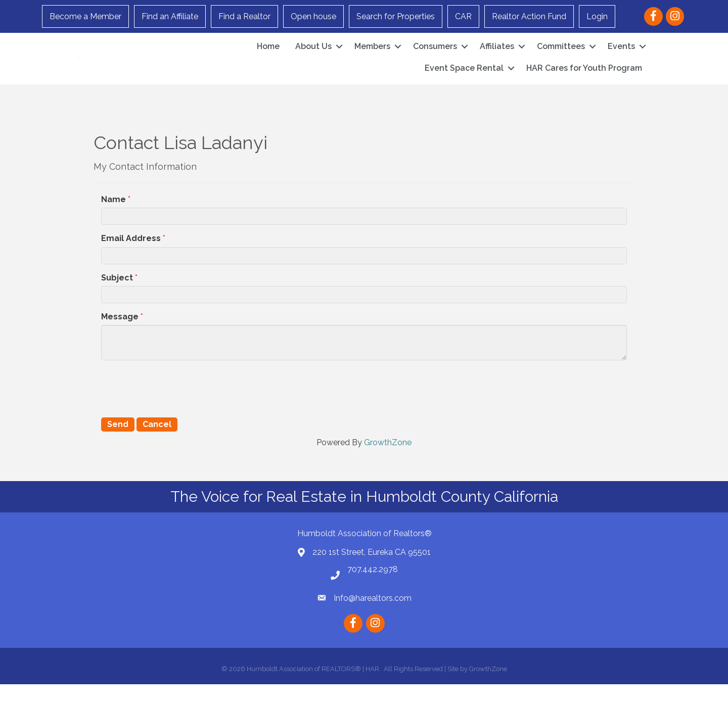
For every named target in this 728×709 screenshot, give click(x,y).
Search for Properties (396, 16)
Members (372, 59)
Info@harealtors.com (373, 623)
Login (597, 16)
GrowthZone (388, 467)
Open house (313, 16)
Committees (561, 59)
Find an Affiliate (170, 16)
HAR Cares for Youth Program (584, 81)
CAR (463, 16)
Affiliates (497, 59)
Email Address (131, 263)
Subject (117, 302)
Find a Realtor (244, 16)
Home (268, 59)
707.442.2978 (373, 594)
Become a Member (85, 16)
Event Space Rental (464, 81)
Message (120, 341)
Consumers (435, 59)
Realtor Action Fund (529, 16)
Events (621, 59)
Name (113, 224)
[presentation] (178, 412)
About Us (313, 59)
